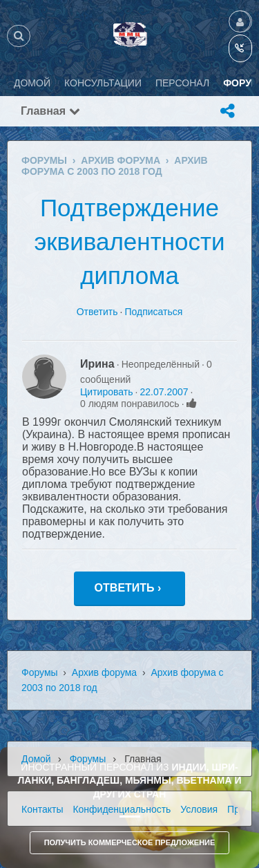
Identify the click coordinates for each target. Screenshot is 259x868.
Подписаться (153, 312)
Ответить (97, 312)
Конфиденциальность (122, 809)
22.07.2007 (164, 392)
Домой (36, 759)
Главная (50, 111)
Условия (199, 809)
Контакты (42, 809)
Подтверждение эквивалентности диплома (129, 242)
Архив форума (104, 672)
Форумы (40, 672)
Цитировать (106, 392)
